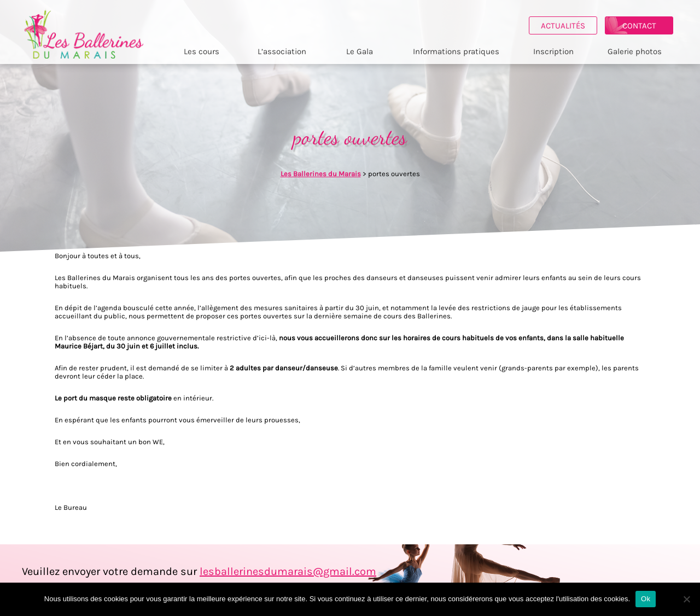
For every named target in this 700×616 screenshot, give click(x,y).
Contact (644, 26)
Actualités (567, 26)
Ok (646, 599)
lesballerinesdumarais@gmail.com (288, 571)
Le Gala (364, 51)
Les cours (205, 51)
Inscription (557, 51)
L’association (286, 51)
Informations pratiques (460, 51)
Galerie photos (638, 51)
